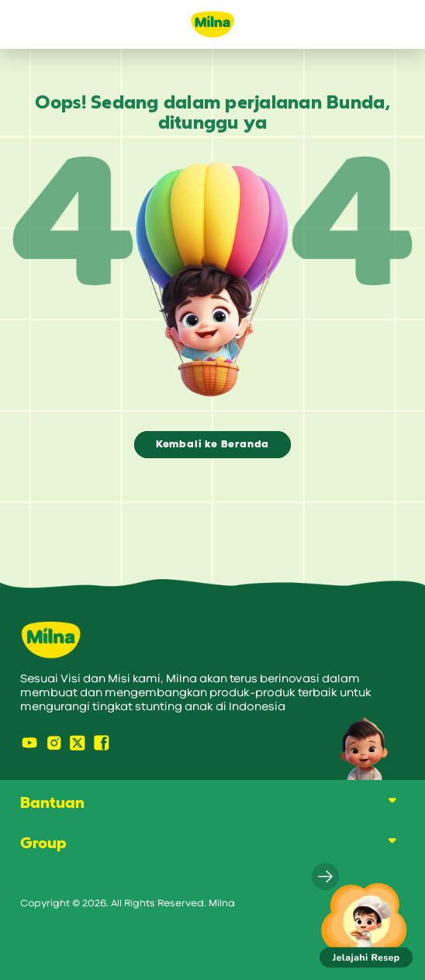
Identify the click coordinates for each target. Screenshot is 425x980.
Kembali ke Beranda (212, 444)
